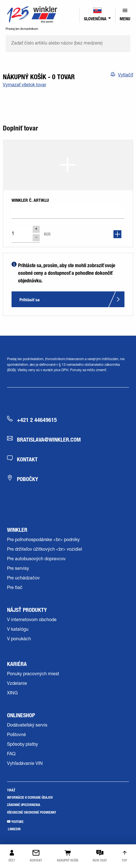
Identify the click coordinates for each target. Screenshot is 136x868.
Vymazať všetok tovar (24, 85)
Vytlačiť (126, 76)
